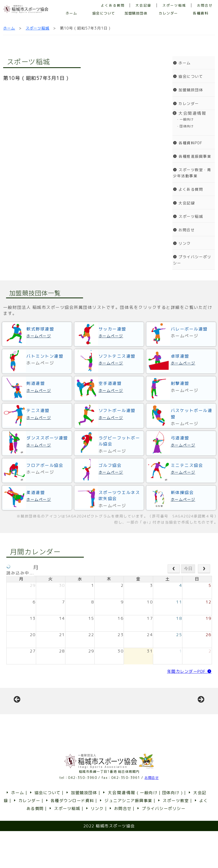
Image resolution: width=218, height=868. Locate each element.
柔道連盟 (36, 492)
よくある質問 (113, 5)
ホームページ (39, 336)
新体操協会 (182, 492)
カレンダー (168, 13)
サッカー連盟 (112, 329)
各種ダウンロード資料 (69, 838)
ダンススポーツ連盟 (47, 438)
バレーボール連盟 (189, 329)
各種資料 (201, 13)
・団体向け (183, 126)
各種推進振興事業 (192, 156)
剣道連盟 (36, 383)
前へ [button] (17, 718)
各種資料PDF (188, 143)
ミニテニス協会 (187, 465)
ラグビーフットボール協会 (119, 441)
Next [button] (201, 718)
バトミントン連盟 (45, 356)
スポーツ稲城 (174, 5)
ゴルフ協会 (110, 465)
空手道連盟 (110, 383)
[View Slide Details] (57, 720)
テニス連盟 (38, 410)
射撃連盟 (180, 383)
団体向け (171, 830)
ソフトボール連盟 (117, 410)
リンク (182, 243)
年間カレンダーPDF (189, 671)
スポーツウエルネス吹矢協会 (119, 495)
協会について (104, 13)
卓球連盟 (180, 356)
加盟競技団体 (136, 13)
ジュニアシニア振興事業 (125, 838)
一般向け (149, 830)
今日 (188, 569)
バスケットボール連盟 (192, 413)
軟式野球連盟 (40, 329)
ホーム (71, 13)
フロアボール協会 (45, 465)
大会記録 (143, 5)
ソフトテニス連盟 (117, 356)
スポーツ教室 (173, 838)
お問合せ (205, 5)
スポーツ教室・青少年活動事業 (192, 173)
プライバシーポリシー (192, 260)
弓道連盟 (180, 438)
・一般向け (183, 119)
